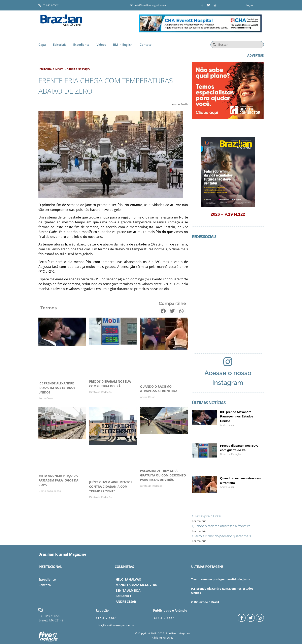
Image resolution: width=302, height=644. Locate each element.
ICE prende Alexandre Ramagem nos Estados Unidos (57, 388)
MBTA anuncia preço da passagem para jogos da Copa (58, 480)
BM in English (123, 45)
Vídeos (101, 45)
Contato (146, 45)
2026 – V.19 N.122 (228, 214)
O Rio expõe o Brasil (207, 516)
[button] (163, 311)
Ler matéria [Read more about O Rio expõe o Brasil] (199, 521)
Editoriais (60, 45)
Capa (42, 45)
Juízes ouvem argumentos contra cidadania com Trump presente (111, 487)
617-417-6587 (106, 618)
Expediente (81, 45)
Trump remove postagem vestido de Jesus (221, 579)
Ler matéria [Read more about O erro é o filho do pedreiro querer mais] (199, 541)
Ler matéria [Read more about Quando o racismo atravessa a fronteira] (199, 531)
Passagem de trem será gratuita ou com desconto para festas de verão (163, 475)
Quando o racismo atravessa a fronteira (221, 526)
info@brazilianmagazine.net (116, 625)
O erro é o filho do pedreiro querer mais (221, 536)
